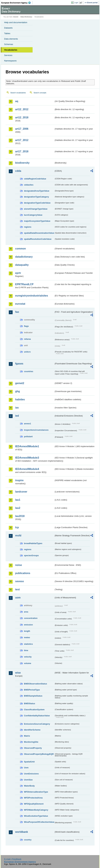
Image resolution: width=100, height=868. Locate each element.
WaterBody (29, 786)
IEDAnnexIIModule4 (27, 469)
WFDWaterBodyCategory (36, 810)
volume (28, 663)
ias (17, 408)
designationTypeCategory (36, 197)
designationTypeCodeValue (37, 203)
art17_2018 (22, 151)
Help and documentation (16, 22)
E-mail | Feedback (13, 859)
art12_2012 (22, 109)
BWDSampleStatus (33, 696)
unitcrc (27, 352)
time (26, 650)
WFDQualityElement (34, 804)
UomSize (28, 780)
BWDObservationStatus (35, 684)
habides (20, 399)
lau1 (18, 500)
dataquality (22, 265)
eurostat (20, 304)
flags (26, 326)
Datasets (8, 28)
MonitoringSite (31, 742)
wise (18, 673)
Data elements (11, 39)
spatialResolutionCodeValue (38, 239)
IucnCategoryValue (33, 215)
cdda (18, 171)
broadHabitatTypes (33, 543)
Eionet (16, 17)
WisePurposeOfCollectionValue (39, 822)
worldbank (22, 832)
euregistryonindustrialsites (32, 296)
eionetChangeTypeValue (36, 209)
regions (28, 227)
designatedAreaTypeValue (37, 191)
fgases (19, 364)
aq (17, 101)
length (27, 631)
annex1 (27, 424)
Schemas (9, 44)
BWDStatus (30, 703)
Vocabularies (11, 50)
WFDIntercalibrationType (36, 792)
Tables (7, 33)
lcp (17, 527)
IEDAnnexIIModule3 (27, 458)
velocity (28, 657)
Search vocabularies (18, 93)
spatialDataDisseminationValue (39, 233)
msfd (18, 536)
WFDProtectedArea (33, 798)
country (28, 840)
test (17, 589)
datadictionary (24, 257)
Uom (26, 768)
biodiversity (22, 163)
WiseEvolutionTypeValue (36, 816)
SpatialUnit (29, 762)
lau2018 (20, 516)
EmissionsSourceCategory (37, 724)
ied (17, 416)
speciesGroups (31, 555)
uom (18, 598)
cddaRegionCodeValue (35, 179)
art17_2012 (22, 140)
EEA (17, 3)
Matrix (27, 736)
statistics (28, 644)
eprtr (18, 273)
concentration (31, 618)
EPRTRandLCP (24, 284)
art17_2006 (22, 129)
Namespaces (10, 61)
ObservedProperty (33, 748)
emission (28, 625)
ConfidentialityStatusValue (37, 716)
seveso (19, 581)
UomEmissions (31, 774)
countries (29, 371)
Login (76, 3)
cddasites (29, 185)
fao (17, 312)
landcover (21, 492)
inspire (19, 480)
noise (19, 565)
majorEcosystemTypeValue (37, 221)
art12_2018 (22, 117)
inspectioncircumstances (36, 430)
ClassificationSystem (34, 710)
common (21, 249)
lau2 (18, 508)
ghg (17, 391)
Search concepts (40, 93)
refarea (27, 339)
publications (23, 573)
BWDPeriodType (32, 690)
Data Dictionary (26, 17)
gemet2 (20, 383)
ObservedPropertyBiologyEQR (39, 754)
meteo (27, 637)
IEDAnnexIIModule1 (27, 446)
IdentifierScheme (32, 730)
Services (8, 55)
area (26, 612)
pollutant (28, 436)
